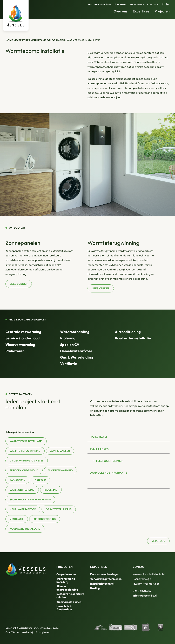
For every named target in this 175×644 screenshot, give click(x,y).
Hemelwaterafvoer (76, 351)
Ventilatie (69, 363)
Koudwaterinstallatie (133, 338)
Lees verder (19, 284)
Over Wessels (12, 632)
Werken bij (137, 4)
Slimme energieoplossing (67, 588)
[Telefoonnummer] (129, 461)
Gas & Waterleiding (76, 357)
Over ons (120, 11)
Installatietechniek (102, 584)
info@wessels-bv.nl (145, 596)
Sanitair (40, 480)
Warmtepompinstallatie (26, 441)
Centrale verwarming (23, 332)
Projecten (162, 11)
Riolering (68, 338)
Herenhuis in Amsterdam (64, 608)
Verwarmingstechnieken (106, 579)
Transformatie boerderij (66, 580)
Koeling (95, 588)
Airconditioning (128, 332)
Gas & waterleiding (59, 509)
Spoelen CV (70, 345)
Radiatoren (15, 351)
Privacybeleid (43, 632)
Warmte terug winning (25, 451)
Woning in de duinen (69, 602)
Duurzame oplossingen (49, 40)
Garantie (121, 4)
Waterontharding (75, 332)
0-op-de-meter (66, 574)
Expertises (141, 11)
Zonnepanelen (60, 451)
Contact (153, 4)
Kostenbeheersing (100, 4)
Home (9, 40)
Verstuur (158, 541)
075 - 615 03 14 (142, 591)
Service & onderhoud (23, 338)
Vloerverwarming (20, 345)
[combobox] (91, 461)
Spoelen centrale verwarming (30, 500)
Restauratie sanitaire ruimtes (70, 595)
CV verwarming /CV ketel (27, 461)
